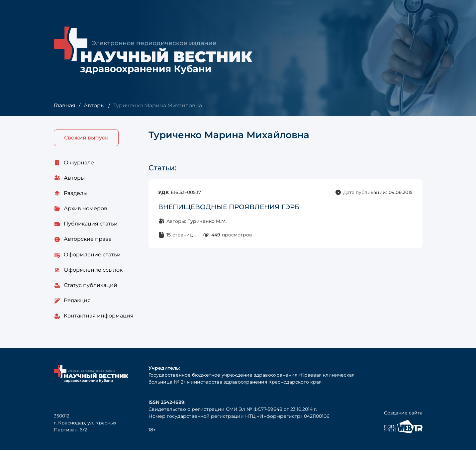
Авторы (94, 105)
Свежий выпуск (86, 138)
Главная (65, 105)
